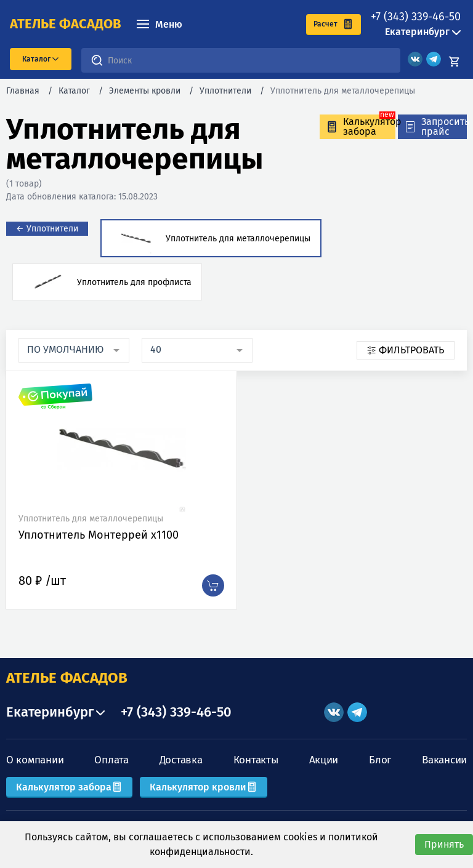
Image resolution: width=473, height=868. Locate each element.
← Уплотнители (47, 229)
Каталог (74, 91)
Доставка (181, 760)
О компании (35, 760)
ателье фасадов (66, 24)
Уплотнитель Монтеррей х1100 (99, 535)
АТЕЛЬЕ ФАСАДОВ (67, 678)
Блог (380, 760)
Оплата (111, 760)
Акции (324, 760)
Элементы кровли (145, 91)
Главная (23, 91)
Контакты (256, 760)
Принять (444, 844)
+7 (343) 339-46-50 (416, 17)
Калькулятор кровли (204, 787)
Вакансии (444, 760)
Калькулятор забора (69, 787)
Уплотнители (225, 91)
